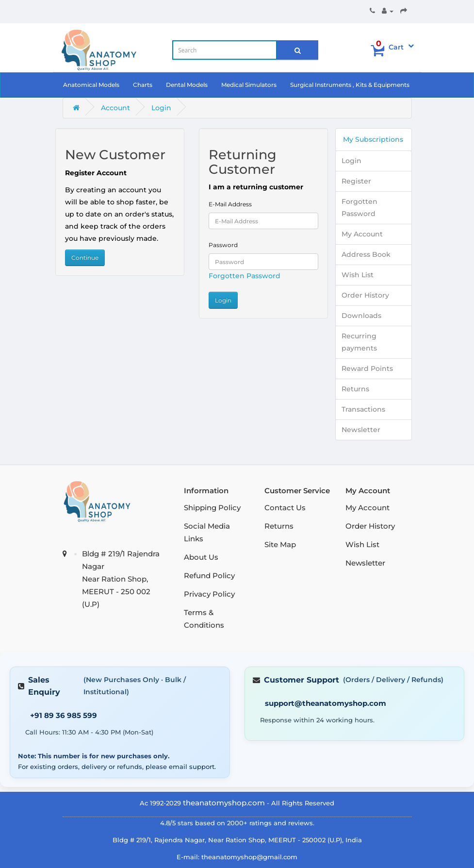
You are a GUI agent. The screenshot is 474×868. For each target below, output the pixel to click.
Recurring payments (359, 342)
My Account (362, 234)
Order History (365, 295)
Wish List (358, 275)
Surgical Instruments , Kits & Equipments (350, 85)
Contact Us (285, 508)
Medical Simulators (249, 85)
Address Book (366, 254)
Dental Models (187, 85)
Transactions (363, 409)
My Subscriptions (373, 139)
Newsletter (361, 430)
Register (356, 181)
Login (161, 108)
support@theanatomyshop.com (326, 703)
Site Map (280, 544)
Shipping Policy (212, 508)
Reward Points (367, 368)
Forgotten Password (245, 276)
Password (223, 245)
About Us (201, 557)
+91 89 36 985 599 (64, 715)
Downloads (361, 316)
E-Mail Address (230, 204)
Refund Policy (209, 576)
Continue (85, 258)
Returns (355, 389)
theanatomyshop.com (224, 803)
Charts (143, 85)
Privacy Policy (209, 594)
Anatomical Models (91, 85)
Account (115, 108)
